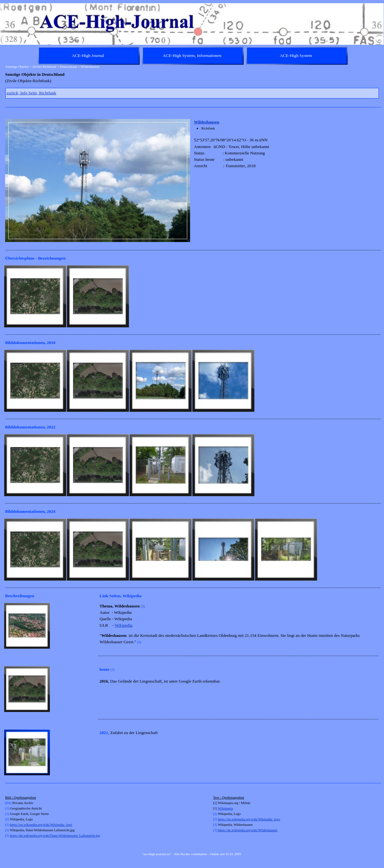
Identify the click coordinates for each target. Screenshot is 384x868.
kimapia (228, 808)
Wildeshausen (207, 122)
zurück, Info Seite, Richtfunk (32, 93)
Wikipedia (124, 625)
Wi (220, 808)
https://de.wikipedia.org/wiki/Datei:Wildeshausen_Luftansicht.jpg (55, 836)
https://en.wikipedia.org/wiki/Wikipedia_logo (41, 825)
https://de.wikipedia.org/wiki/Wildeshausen (248, 830)
